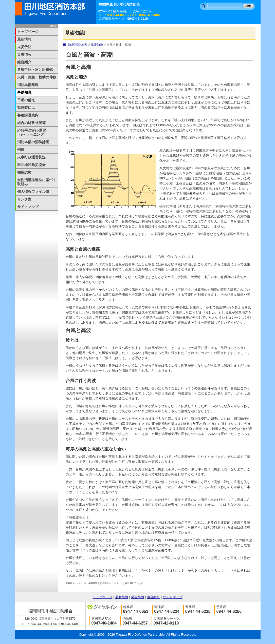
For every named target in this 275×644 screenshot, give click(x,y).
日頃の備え (26, 100)
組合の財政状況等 (31, 123)
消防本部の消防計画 (33, 142)
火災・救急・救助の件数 (37, 77)
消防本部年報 (28, 85)
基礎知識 (97, 45)
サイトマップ (28, 207)
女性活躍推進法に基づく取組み (37, 182)
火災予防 (24, 47)
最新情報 (24, 39)
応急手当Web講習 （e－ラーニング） (35, 132)
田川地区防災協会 (31, 165)
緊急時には (26, 108)
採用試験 (24, 172)
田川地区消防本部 (75, 45)
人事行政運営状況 (31, 157)
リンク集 (24, 199)
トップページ (28, 32)
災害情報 (24, 54)
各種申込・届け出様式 (35, 70)
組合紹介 (24, 62)
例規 (21, 150)
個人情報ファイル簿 (33, 192)
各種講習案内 (28, 115)
